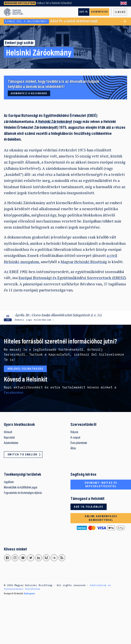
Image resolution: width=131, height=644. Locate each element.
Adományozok (99, 12)
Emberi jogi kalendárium (33, 320)
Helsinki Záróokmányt (55, 122)
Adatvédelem (11, 443)
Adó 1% (84, 12)
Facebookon (14, 392)
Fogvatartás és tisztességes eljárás (23, 493)
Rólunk (74, 432)
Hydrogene (29, 594)
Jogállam (9, 482)
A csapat (75, 438)
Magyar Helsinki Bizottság (84, 262)
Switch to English (124, 3)
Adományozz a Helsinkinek (29, 94)
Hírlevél (8, 432)
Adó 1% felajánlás (88, 507)
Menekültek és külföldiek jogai (21, 488)
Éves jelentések (79, 443)
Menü (122, 12)
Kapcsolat (9, 438)
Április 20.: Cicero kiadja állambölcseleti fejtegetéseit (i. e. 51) (58, 315)
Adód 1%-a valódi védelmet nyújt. (51, 21)
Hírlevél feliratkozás (25, 369)
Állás (73, 449)
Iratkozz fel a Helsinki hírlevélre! (54, 3)
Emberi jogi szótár (19, 43)
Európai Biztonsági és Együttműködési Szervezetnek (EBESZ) (72, 278)
